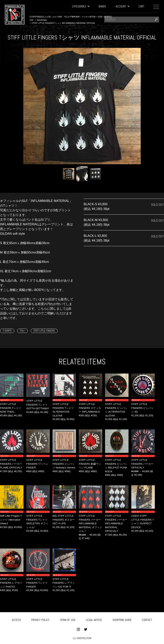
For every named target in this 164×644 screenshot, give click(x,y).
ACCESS (16, 619)
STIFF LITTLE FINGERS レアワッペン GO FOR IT (64, 583)
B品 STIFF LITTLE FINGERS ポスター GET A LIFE (64, 520)
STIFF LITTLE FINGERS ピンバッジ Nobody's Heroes (64, 464)
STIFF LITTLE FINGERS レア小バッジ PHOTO (11, 583)
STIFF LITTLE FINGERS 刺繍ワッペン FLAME (90, 464)
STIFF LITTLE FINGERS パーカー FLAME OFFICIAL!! (11, 464)
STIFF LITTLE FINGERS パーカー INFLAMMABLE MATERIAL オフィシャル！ (90, 523)
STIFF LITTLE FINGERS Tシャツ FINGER (37, 583)
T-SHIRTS (7, 331)
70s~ (22, 331)
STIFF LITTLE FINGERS (44, 331)
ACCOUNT (122, 6)
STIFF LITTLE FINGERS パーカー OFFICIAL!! (142, 464)
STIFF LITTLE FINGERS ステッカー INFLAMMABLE (90, 408)
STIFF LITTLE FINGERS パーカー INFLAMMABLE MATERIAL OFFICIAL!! (116, 523)
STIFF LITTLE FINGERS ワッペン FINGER (37, 464)
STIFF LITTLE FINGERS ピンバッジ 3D (142, 408)
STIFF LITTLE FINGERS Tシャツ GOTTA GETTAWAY (38, 405)
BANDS (102, 6)
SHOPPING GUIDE (122, 619)
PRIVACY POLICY (40, 619)
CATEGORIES (81, 6)
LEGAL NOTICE (94, 619)
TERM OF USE (68, 619)
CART (141, 6)
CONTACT (147, 619)
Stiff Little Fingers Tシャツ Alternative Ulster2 (11, 520)
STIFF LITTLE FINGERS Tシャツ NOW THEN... (11, 408)
